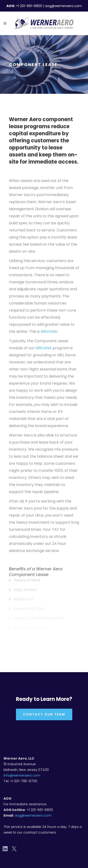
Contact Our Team (44, 714)
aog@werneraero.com (33, 815)
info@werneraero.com (22, 775)
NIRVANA (49, 331)
